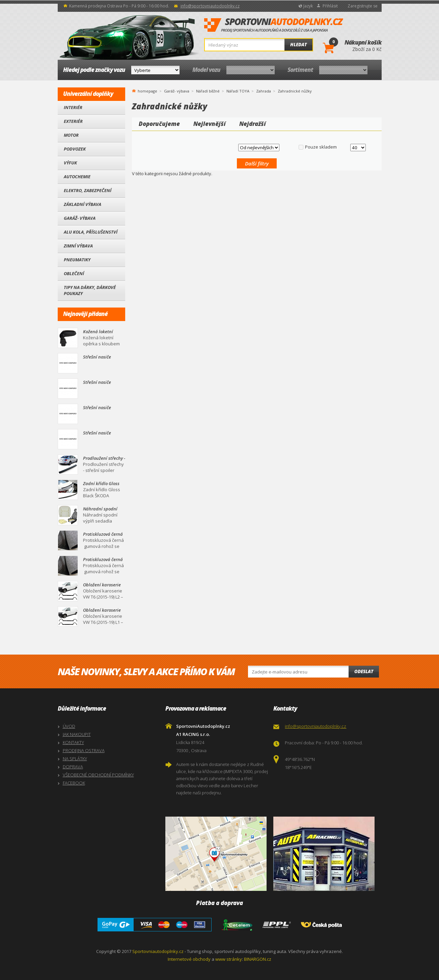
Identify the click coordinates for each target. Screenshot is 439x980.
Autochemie (77, 177)
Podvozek (75, 149)
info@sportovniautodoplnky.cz (210, 6)
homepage (147, 90)
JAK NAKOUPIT (77, 734)
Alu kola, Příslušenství (91, 232)
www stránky (229, 959)
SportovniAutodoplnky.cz (274, 25)
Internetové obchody (189, 959)
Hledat (298, 45)
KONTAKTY (73, 742)
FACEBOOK (74, 783)
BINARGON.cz (258, 959)
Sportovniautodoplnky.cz (158, 951)
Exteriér (73, 121)
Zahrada (264, 91)
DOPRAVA (73, 767)
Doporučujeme (159, 124)
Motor (71, 135)
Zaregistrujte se (363, 6)
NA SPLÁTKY (75, 759)
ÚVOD (69, 726)
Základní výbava (83, 204)
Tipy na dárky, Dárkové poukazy (90, 290)
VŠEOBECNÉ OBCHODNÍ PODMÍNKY (98, 775)
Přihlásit (330, 6)
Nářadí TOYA (238, 91)
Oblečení (74, 273)
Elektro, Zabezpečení (88, 190)
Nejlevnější (210, 124)
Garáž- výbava (80, 218)
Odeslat (364, 671)
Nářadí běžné (208, 91)
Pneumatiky (77, 260)
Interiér (73, 107)
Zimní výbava (78, 246)
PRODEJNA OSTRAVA (84, 750)
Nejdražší (253, 124)
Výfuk (70, 163)
